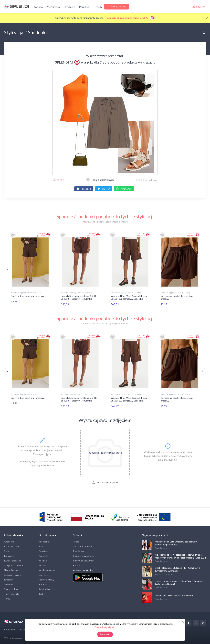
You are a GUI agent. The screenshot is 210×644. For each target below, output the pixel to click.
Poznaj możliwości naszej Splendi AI (130, 18)
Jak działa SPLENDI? (83, 546)
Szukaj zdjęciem (117, 6)
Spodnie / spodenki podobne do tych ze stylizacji (105, 216)
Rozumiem (105, 634)
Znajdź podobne (41, 234)
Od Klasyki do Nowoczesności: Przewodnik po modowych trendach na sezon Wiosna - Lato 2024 (180, 555)
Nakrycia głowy (12, 569)
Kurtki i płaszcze (12, 560)
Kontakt (77, 565)
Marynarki (44, 574)
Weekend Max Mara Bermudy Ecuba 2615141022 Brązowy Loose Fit (129, 297)
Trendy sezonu (162, 548)
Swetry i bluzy (11, 588)
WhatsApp (124, 189)
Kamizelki (9, 555)
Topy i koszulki (11, 593)
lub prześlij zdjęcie (105, 482)
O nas (76, 541)
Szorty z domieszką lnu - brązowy (28, 296)
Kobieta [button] (38, 7)
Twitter (104, 189)
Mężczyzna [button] (53, 7)
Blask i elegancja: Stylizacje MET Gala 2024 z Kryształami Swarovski (178, 569)
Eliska (58, 179)
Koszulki (43, 565)
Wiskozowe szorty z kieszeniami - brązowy (177, 297)
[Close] (207, 18)
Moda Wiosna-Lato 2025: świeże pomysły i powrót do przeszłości (177, 542)
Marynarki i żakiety (13, 565)
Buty (7, 550)
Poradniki (85, 7)
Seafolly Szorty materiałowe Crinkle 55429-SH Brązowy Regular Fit (79, 297)
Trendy (98, 7)
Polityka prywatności (84, 555)
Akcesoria (9, 541)
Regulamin (78, 550)
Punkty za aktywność (84, 560)
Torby (7, 598)
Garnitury (43, 550)
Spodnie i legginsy (13, 574)
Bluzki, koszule (11, 546)
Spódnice (9, 579)
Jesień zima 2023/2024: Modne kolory (174, 595)
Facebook (84, 189)
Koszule (43, 560)
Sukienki (8, 584)
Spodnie (43, 584)
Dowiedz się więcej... (105, 627)
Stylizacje (69, 7)
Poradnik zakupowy (165, 574)
